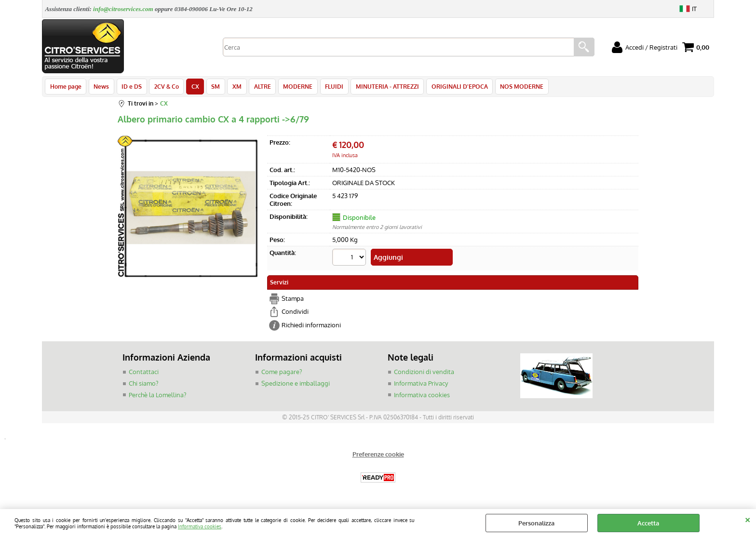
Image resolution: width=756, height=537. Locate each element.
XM (232, 88)
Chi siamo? (143, 385)
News (100, 88)
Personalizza (536, 523)
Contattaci (144, 374)
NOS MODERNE (512, 88)
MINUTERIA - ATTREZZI (379, 88)
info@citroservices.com (123, 9)
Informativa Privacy (421, 385)
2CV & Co (164, 88)
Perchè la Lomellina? (157, 396)
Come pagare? (282, 374)
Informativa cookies (200, 526)
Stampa (293, 300)
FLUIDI (326, 88)
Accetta (648, 523)
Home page (65, 88)
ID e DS (130, 88)
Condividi (295, 313)
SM (211, 88)
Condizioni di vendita (424, 374)
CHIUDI (748, 519)
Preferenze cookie (378, 456)
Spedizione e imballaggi (296, 385)
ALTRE (256, 88)
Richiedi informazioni (311, 327)
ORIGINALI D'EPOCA (450, 88)
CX (191, 88)
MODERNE (291, 88)
